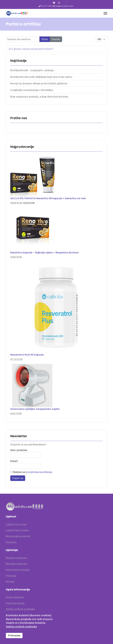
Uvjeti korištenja (15, 603)
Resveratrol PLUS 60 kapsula (27, 355)
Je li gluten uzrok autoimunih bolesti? (31, 49)
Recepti (10, 582)
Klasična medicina (16, 558)
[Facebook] (54, 3)
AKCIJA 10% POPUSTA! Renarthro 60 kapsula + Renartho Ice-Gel (48, 198)
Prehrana (11, 542)
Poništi (56, 39)
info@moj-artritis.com (64, 6)
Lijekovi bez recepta (17, 530)
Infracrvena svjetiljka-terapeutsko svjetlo (35, 409)
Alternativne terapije (18, 570)
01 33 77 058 (46, 6)
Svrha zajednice (15, 597)
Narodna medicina (16, 564)
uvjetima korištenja (40, 472)
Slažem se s (31, 472)
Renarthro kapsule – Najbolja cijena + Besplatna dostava (44, 253)
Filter (45, 39)
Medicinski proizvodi (18, 536)
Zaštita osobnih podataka (20, 609)
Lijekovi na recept (16, 524)
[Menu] (105, 13)
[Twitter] (59, 3)
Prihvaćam (14, 635)
